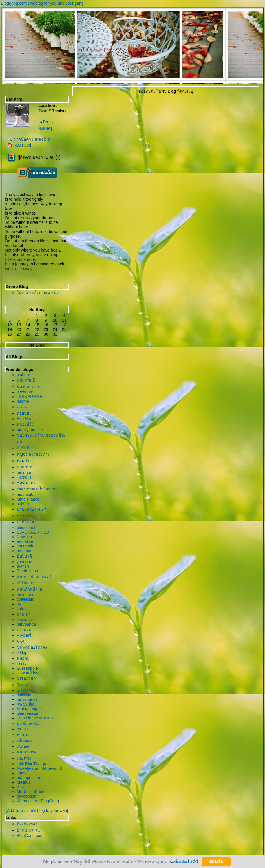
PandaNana (28, 571)
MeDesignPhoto (31, 792)
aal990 (23, 504)
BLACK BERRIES (33, 532)
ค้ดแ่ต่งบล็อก (29, 293)
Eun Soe (25, 419)
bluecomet (26, 528)
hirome (23, 401)
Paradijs (24, 477)
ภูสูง (20, 641)
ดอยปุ (23, 413)
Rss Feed (19, 145)
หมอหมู (23, 658)
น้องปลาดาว (28, 387)
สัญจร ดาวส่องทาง (33, 454)
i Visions (24, 620)
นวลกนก (24, 467)
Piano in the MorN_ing (37, 718)
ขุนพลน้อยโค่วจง (32, 647)
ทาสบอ (24, 735)
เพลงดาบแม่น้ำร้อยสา (37, 489)
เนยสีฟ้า (24, 758)
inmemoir (25, 546)
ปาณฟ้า (24, 614)
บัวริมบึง (24, 448)
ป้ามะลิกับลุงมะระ (33, 509)
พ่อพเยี (24, 461)
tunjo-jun (25, 473)
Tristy (22, 664)
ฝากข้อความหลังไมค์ (29, 139)
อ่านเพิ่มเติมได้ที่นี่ (181, 861)
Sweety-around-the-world (39, 768)
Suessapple (27, 668)
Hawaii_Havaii (30, 673)
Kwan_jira (26, 704)
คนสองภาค (27, 752)
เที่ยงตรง (24, 741)
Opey (22, 773)
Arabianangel (29, 709)
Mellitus (24, 782)
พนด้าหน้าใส (30, 589)
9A (19, 604)
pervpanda (26, 624)
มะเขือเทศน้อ (30, 724)
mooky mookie (30, 430)
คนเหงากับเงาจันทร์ (34, 576)
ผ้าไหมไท (26, 583)
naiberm (24, 375)
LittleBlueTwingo (32, 764)
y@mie (23, 746)
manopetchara (30, 778)
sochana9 (26, 392)
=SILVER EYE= (31, 397)
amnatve (25, 551)
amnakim (25, 541)
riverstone (26, 595)
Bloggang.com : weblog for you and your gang (42, 3)
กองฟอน (24, 630)
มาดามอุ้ (25, 522)
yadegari (25, 562)
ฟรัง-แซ (24, 516)
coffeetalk (25, 599)
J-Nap (22, 653)
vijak (21, 787)
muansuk (25, 495)
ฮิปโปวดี (24, 556)
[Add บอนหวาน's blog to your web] (37, 810)
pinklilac (24, 695)
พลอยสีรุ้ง (25, 424)
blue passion (28, 713)
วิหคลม (23, 685)
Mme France (28, 499)
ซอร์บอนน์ (26, 483)
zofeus (23, 609)
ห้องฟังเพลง (27, 824)
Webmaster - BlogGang (38, 801)
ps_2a (22, 729)
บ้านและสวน (28, 830)
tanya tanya (27, 699)
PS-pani (24, 635)
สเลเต (22, 407)
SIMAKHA (26, 690)
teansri (23, 566)
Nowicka (24, 537)
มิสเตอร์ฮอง (27, 678)
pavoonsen (27, 796)
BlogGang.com (30, 836)
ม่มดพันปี (26, 380)
